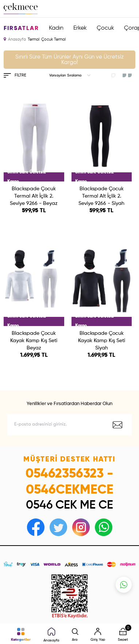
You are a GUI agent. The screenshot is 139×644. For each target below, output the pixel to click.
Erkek (80, 28)
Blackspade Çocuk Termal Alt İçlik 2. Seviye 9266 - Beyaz (34, 196)
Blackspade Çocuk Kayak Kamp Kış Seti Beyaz (34, 341)
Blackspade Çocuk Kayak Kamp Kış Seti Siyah (102, 341)
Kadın (56, 28)
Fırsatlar (21, 29)
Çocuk (105, 28)
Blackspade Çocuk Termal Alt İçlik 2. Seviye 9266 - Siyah (101, 196)
